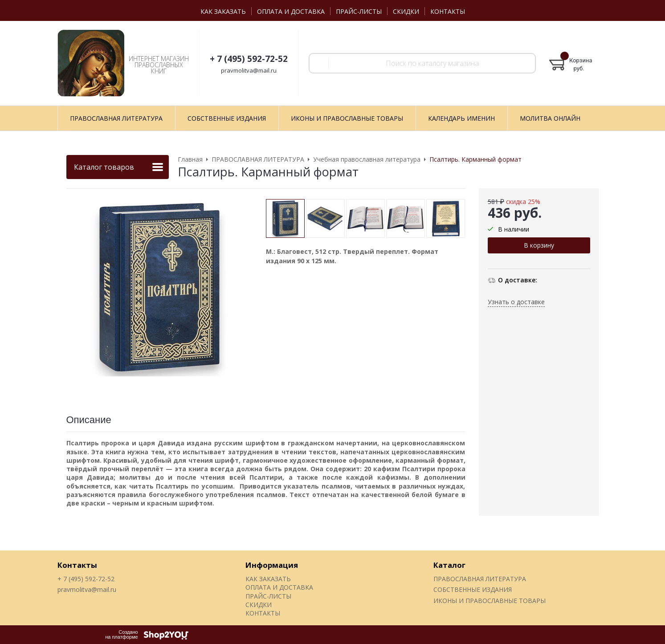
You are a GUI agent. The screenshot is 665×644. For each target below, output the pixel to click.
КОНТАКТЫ (448, 11)
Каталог (449, 565)
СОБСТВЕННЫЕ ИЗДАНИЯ (473, 589)
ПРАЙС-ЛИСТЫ (359, 11)
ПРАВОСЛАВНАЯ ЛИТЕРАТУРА (480, 579)
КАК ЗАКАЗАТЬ (223, 11)
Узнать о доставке (516, 302)
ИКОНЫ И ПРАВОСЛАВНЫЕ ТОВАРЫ (490, 601)
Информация (272, 565)
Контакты (77, 565)
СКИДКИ (406, 11)
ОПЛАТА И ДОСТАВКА (291, 11)
